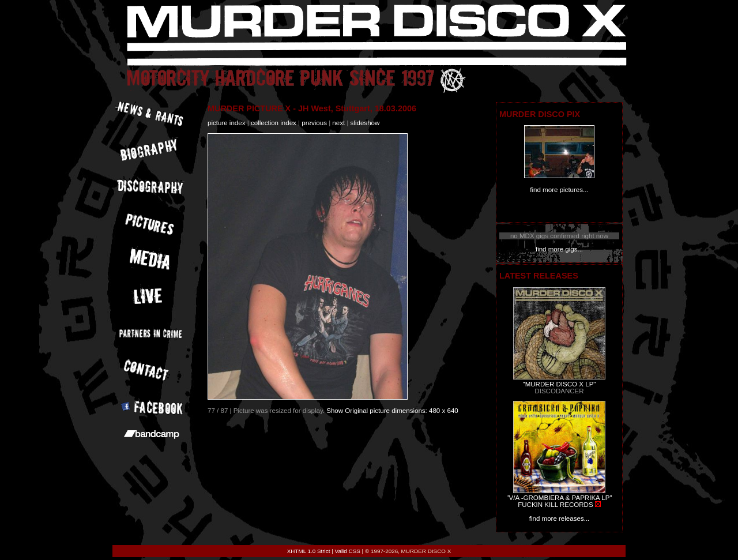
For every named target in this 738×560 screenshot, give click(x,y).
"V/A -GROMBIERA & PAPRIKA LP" (559, 498)
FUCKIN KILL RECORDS (555, 505)
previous (314, 123)
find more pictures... (559, 190)
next (338, 123)
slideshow (365, 123)
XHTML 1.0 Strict (309, 551)
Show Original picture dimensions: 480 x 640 (392, 411)
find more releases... (560, 518)
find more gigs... (559, 249)
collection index (274, 123)
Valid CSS (348, 551)
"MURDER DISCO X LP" (560, 384)
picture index (226, 123)
